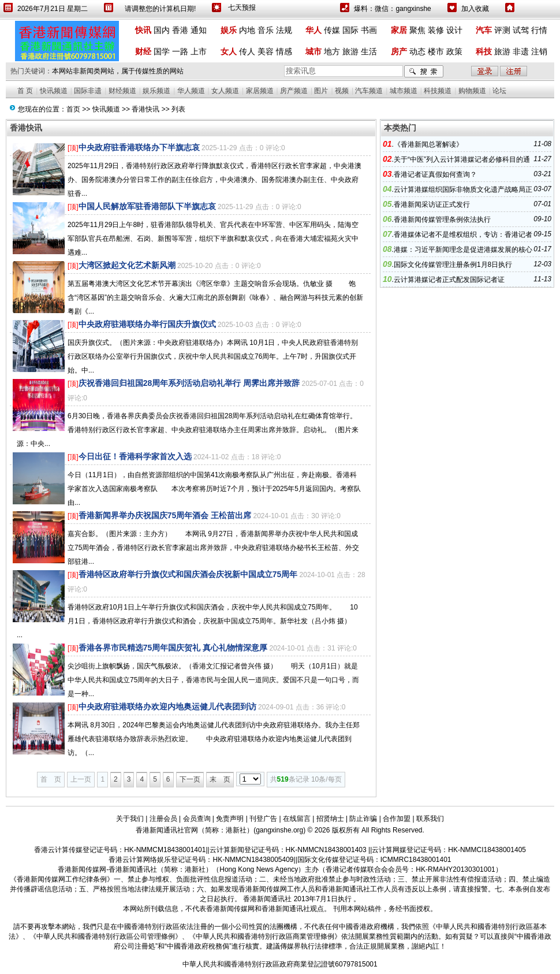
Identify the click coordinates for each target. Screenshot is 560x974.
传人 (247, 51)
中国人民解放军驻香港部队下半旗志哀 (147, 206)
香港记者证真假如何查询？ (435, 174)
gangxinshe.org (279, 830)
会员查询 (197, 819)
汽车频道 (369, 91)
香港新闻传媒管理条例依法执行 (442, 220)
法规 (284, 30)
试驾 (521, 30)
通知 (199, 30)
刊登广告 (263, 819)
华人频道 (191, 91)
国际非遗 (88, 91)
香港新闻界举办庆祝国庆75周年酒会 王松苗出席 (165, 515)
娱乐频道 (156, 91)
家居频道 (260, 91)
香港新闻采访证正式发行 (432, 205)
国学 (162, 51)
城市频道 (404, 91)
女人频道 (225, 91)
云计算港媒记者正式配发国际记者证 (449, 280)
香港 (180, 30)
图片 (321, 91)
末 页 (220, 779)
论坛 (499, 91)
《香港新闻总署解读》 (428, 144)
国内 (162, 30)
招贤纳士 (330, 819)
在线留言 (297, 819)
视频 (342, 91)
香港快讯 (145, 109)
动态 (417, 51)
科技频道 (438, 91)
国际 (350, 30)
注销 (539, 51)
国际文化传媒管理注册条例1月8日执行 (453, 265)
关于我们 (130, 819)
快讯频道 (54, 91)
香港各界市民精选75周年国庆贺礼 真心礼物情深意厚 (173, 648)
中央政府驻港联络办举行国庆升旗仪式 (147, 324)
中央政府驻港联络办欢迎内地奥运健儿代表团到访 (167, 707)
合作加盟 (397, 819)
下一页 (190, 779)
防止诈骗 (363, 819)
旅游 (350, 51)
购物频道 (472, 91)
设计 (454, 30)
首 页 (25, 91)
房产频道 (294, 91)
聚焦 (417, 30)
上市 (199, 51)
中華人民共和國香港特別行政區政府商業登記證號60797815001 (280, 964)
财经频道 (122, 91)
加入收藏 (475, 9)
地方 (332, 51)
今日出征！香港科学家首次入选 (135, 456)
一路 (180, 51)
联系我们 (430, 819)
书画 (369, 30)
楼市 (436, 51)
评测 (502, 30)
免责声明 (230, 819)
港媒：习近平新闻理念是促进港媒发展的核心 (463, 250)
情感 (284, 51)
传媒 (332, 30)
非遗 (521, 51)
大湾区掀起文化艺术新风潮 (127, 265)
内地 (247, 30)
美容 (266, 51)
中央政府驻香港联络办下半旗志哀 (139, 147)
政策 (454, 51)
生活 (369, 51)
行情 (539, 30)
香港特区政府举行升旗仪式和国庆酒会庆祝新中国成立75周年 (188, 574)
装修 (436, 30)
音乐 (266, 30)
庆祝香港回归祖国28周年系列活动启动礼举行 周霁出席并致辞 (189, 383)
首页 (73, 109)
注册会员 (163, 819)
